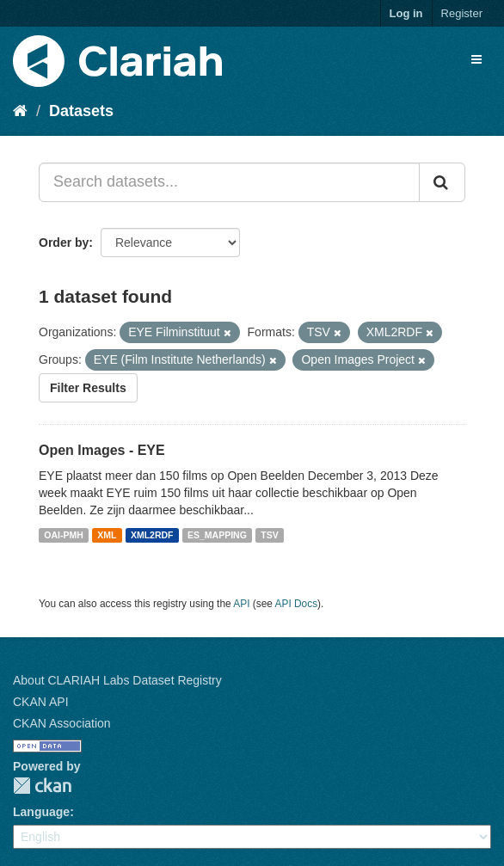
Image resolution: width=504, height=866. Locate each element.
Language (41, 812)
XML (107, 535)
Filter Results (88, 388)
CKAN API (41, 702)
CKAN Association (62, 723)
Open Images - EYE (102, 450)
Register (462, 13)
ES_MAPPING (217, 535)
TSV (269, 535)
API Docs (297, 604)
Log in (406, 13)
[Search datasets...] (229, 182)
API (241, 604)
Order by (64, 243)
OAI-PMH (64, 535)
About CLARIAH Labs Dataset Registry (117, 680)
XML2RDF (152, 535)
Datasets (81, 111)
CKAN (42, 786)
